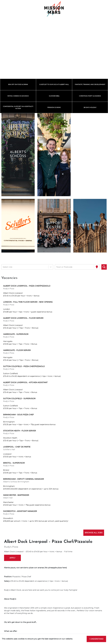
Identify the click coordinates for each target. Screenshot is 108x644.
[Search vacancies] (104, 267)
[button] (18, 155)
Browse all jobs (94, 533)
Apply (12, 558)
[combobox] (3, 267)
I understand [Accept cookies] (96, 639)
